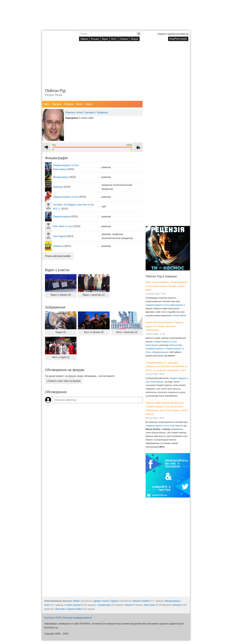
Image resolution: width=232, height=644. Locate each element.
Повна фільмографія (58, 256)
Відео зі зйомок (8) (61, 295)
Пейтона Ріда (176, 345)
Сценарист (90, 112)
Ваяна (128, 605)
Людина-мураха (62, 217)
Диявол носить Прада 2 (106, 601)
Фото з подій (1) (61, 357)
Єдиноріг (58, 187)
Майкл (77, 601)
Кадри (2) (61, 332)
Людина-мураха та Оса (66, 197)
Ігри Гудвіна (60, 236)
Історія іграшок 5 (74, 605)
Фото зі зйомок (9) (94, 332)
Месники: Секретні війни (69, 609)
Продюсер (102, 112)
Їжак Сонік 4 (150, 605)
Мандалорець (61, 177)
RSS (59, 618)
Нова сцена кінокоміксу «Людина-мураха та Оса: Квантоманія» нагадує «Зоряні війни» (167, 286)
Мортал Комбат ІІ (142, 601)
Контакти (49, 618)
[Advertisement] (116, 62)
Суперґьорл (104, 605)
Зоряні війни (179, 315)
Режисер (70, 112)
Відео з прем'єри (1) (94, 295)
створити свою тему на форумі (64, 381)
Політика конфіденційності (77, 618)
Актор (79, 112)
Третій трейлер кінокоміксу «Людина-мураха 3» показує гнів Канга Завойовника (165, 326)
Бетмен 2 (178, 605)
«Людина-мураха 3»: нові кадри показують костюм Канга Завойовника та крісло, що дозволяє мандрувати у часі (167, 366)
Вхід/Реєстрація (178, 39)
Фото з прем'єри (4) (127, 332)
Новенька (58, 246)
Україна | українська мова (173, 34)
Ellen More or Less (63, 226)
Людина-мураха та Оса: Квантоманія (164, 305)
